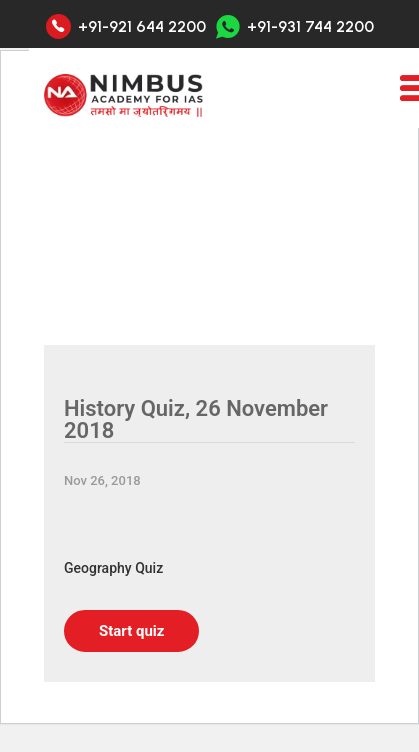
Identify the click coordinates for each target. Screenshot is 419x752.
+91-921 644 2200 (142, 27)
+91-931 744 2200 (295, 26)
